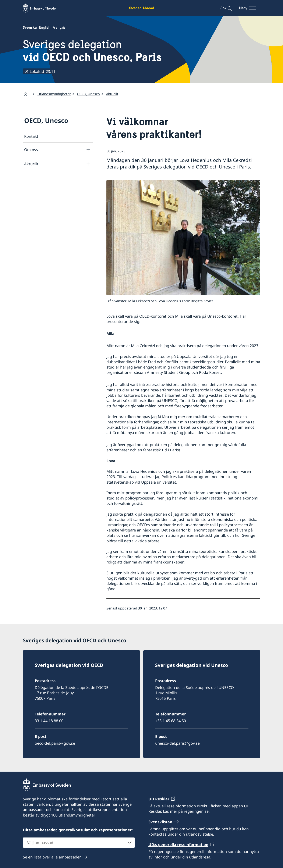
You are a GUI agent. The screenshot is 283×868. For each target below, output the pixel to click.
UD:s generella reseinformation (178, 844)
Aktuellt (112, 94)
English (45, 27)
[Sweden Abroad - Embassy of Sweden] (44, 8)
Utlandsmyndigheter (54, 94)
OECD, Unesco (88, 94)
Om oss (31, 150)
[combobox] (79, 842)
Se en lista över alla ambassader (52, 857)
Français (59, 27)
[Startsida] (27, 94)
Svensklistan (160, 822)
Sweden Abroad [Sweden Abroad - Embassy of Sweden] (142, 8)
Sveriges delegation (92, 51)
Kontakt (31, 136)
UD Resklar (159, 799)
